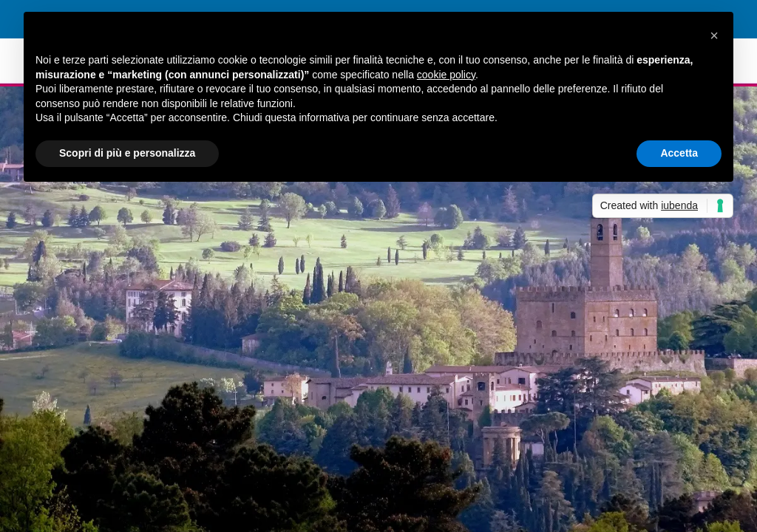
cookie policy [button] (446, 75)
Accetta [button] (679, 153)
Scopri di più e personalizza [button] (127, 153)
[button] (714, 35)
